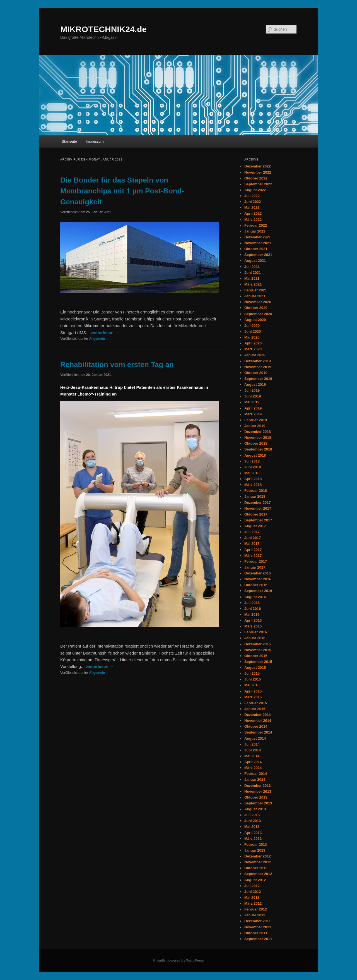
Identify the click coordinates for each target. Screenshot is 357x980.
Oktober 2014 (256, 726)
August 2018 (255, 455)
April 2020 (253, 343)
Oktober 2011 (256, 933)
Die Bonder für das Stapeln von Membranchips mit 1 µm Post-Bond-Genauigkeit (122, 191)
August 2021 (255, 261)
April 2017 (253, 550)
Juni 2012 (253, 892)
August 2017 (255, 526)
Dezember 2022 (258, 166)
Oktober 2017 (256, 514)
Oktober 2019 (256, 373)
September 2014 (258, 732)
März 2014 (253, 768)
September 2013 (258, 803)
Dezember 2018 (258, 432)
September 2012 (258, 874)
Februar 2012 (256, 909)
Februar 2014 (256, 774)
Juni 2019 (253, 396)
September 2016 (258, 591)
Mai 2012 (252, 898)
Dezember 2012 (258, 856)
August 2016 (255, 597)
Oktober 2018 (256, 443)
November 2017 (258, 508)
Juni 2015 (253, 679)
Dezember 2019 (258, 361)
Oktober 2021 (256, 249)
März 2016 (253, 626)
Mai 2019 (252, 402)
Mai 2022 (252, 208)
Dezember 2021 (258, 237)
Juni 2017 (253, 538)
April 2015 (253, 691)
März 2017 (253, 556)
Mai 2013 (252, 827)
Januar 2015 (255, 709)
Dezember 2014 (258, 715)
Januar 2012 (255, 915)
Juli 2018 (252, 461)
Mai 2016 (252, 614)
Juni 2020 (253, 331)
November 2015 (258, 650)
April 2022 (253, 213)
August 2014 (255, 738)
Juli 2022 (252, 196)
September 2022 (258, 184)
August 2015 (255, 668)
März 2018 (253, 485)
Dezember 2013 (258, 786)
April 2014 (253, 762)
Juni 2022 (253, 202)
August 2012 (255, 880)
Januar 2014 (255, 779)
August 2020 (255, 320)
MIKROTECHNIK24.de (103, 29)
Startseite (69, 141)
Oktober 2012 (256, 868)
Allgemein (97, 339)
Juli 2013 (252, 815)
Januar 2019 (255, 426)
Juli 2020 (252, 326)
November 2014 (258, 721)
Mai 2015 (252, 685)
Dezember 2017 (258, 503)
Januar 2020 (255, 355)
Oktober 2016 (256, 585)
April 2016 (253, 620)
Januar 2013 (255, 850)
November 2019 (258, 367)
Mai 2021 (252, 278)
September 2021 (258, 255)
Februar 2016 (256, 632)
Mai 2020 (252, 337)
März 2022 (253, 220)
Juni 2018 (253, 467)
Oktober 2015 (256, 656)
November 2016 (258, 579)
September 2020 (258, 314)
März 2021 (253, 284)
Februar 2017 (256, 561)
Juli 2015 (252, 673)
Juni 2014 (253, 750)
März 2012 (253, 903)
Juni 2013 (253, 821)
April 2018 (253, 479)
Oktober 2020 (256, 308)
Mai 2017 (252, 544)
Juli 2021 (252, 267)
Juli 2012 (252, 886)
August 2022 (255, 190)
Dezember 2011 (258, 921)
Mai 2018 (252, 473)
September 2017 (258, 520)
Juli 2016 (252, 603)
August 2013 (255, 809)
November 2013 (258, 791)
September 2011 (258, 939)
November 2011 (258, 927)
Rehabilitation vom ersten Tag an (117, 365)
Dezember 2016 (258, 573)
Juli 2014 (252, 744)
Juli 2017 (252, 532)
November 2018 (258, 438)
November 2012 (258, 862)
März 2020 (253, 349)
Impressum (95, 141)
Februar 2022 (256, 225)
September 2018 (258, 449)
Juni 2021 (253, 273)
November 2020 (258, 302)
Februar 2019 (256, 420)
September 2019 (258, 379)
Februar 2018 (256, 491)
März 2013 (253, 839)
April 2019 (253, 408)
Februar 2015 (256, 703)
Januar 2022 (255, 231)
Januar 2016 (255, 638)
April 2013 (253, 833)
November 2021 (258, 243)
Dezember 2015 (258, 644)
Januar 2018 (255, 496)
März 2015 (253, 697)
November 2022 (258, 172)
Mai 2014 (252, 756)
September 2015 (258, 662)
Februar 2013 (256, 844)
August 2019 (255, 384)
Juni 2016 (253, 609)
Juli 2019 (252, 390)
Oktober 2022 (256, 178)
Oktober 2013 (256, 797)
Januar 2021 (255, 296)
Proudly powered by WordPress (178, 960)
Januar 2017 (255, 567)
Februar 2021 (256, 290)
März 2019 (253, 414)
